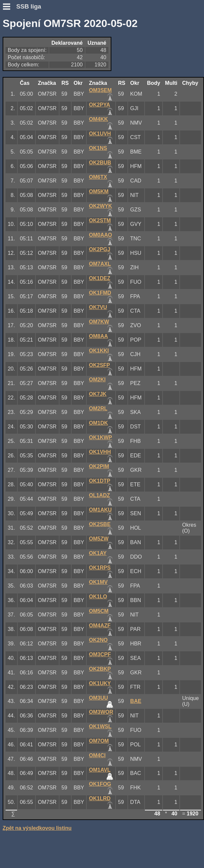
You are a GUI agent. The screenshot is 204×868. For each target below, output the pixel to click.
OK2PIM (99, 466)
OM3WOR (101, 712)
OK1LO (98, 597)
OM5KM (99, 192)
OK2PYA (100, 105)
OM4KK (99, 119)
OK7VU (98, 307)
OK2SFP (100, 365)
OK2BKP (100, 669)
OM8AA (99, 336)
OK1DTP (100, 481)
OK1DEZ (100, 278)
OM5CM (99, 611)
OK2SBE (100, 524)
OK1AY (98, 553)
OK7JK (98, 394)
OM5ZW (99, 539)
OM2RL (98, 409)
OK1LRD (100, 798)
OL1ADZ (100, 495)
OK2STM (100, 220)
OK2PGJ (100, 249)
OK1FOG (100, 784)
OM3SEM (100, 90)
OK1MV (98, 582)
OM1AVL (100, 770)
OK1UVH (100, 134)
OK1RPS (100, 568)
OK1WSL (100, 726)
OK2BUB (100, 163)
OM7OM (99, 741)
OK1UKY (100, 683)
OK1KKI (99, 351)
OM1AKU (100, 510)
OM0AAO (101, 235)
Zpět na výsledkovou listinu (37, 828)
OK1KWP (101, 437)
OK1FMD (100, 293)
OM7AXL (100, 264)
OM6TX (98, 177)
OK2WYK (101, 206)
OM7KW (99, 322)
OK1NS (98, 148)
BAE (136, 701)
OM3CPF (100, 654)
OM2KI (97, 380)
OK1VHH (100, 452)
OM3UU (99, 698)
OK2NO (98, 640)
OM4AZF (100, 626)
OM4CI (97, 755)
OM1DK (99, 423)
